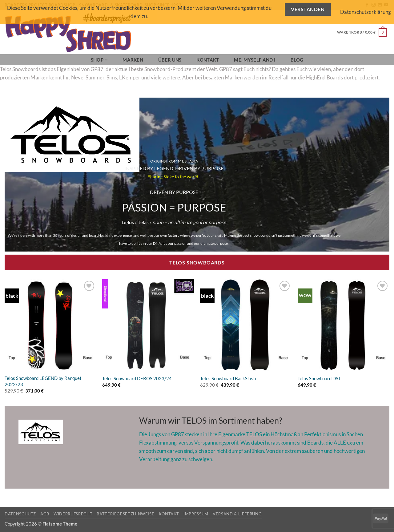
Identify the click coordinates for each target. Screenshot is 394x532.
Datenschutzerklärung (366, 12)
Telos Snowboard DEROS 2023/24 (137, 378)
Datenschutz (20, 514)
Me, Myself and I (255, 60)
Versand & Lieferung (237, 514)
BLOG (297, 60)
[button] (362, 32)
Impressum (196, 514)
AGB (45, 514)
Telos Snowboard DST (319, 378)
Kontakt (208, 60)
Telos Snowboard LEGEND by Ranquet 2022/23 (43, 381)
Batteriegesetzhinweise (125, 514)
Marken (133, 60)
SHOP (99, 60)
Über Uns (170, 60)
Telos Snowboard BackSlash (228, 378)
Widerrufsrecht (73, 514)
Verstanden (308, 9)
